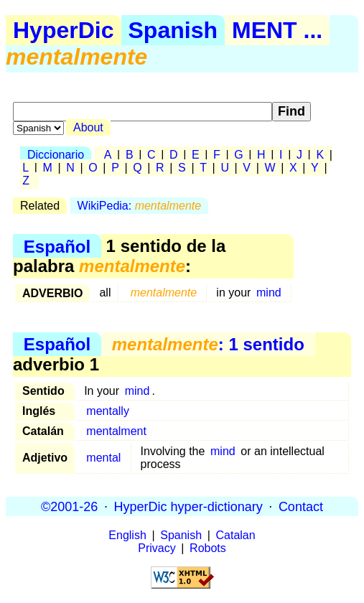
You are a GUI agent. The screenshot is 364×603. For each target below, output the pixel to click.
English (127, 535)
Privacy (157, 548)
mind (269, 293)
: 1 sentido (208, 344)
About (88, 127)
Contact (301, 506)
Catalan (236, 535)
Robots (208, 548)
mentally (108, 411)
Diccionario (56, 155)
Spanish (173, 30)
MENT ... (277, 30)
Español (57, 246)
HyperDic (64, 30)
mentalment (116, 431)
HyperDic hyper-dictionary (188, 506)
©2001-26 (69, 506)
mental (103, 458)
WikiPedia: (140, 206)
